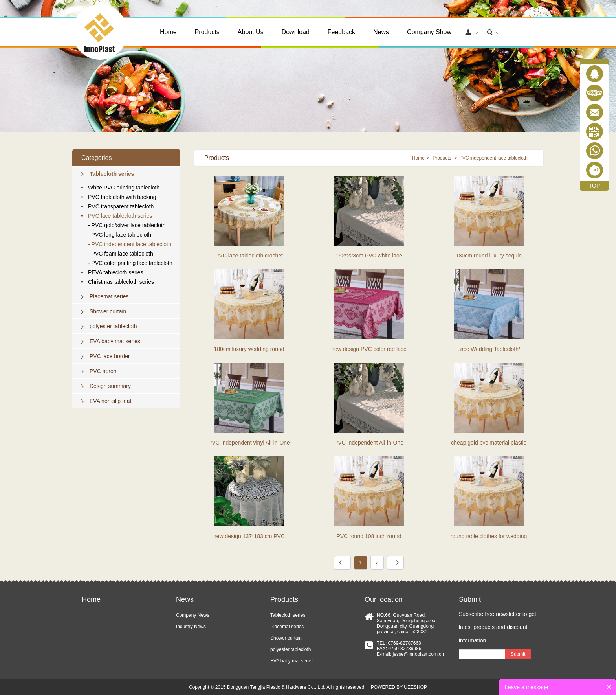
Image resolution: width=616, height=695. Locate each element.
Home (168, 32)
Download (296, 32)
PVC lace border (110, 356)
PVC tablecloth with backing (122, 197)
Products (207, 32)
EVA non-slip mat (110, 401)
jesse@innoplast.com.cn (418, 654)
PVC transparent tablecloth (121, 206)
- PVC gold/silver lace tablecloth (127, 225)
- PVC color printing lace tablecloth (130, 263)
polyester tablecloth (113, 326)
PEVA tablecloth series (116, 272)
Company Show (429, 32)
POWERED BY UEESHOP (399, 687)
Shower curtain (108, 311)
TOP (595, 186)
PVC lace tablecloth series (120, 216)
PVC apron (103, 371)
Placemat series (109, 296)
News (381, 32)
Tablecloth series (112, 174)
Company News (193, 615)
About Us (251, 32)
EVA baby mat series (115, 341)
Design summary (110, 386)
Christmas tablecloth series (121, 282)
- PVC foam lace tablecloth (121, 254)
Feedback (341, 32)
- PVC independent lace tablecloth (130, 244)
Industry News (191, 627)
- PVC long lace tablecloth (120, 235)
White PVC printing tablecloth (124, 188)
